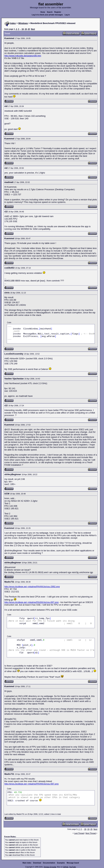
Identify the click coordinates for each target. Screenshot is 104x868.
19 (26, 29)
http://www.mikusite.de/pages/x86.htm (23, 56)
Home (43, 12)
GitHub (66, 867)
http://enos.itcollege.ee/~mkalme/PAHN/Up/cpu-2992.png (32, 587)
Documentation (49, 863)
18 (23, 29)
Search (50, 12)
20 (29, 29)
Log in (67, 15)
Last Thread (79, 833)
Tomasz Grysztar (50, 867)
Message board (73, 863)
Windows (23, 23)
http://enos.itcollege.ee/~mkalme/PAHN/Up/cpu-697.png (31, 602)
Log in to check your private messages (47, 15)
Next (33, 29)
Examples (61, 863)
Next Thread (91, 833)
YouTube (72, 867)
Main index (27, 863)
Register (58, 12)
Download (37, 863)
